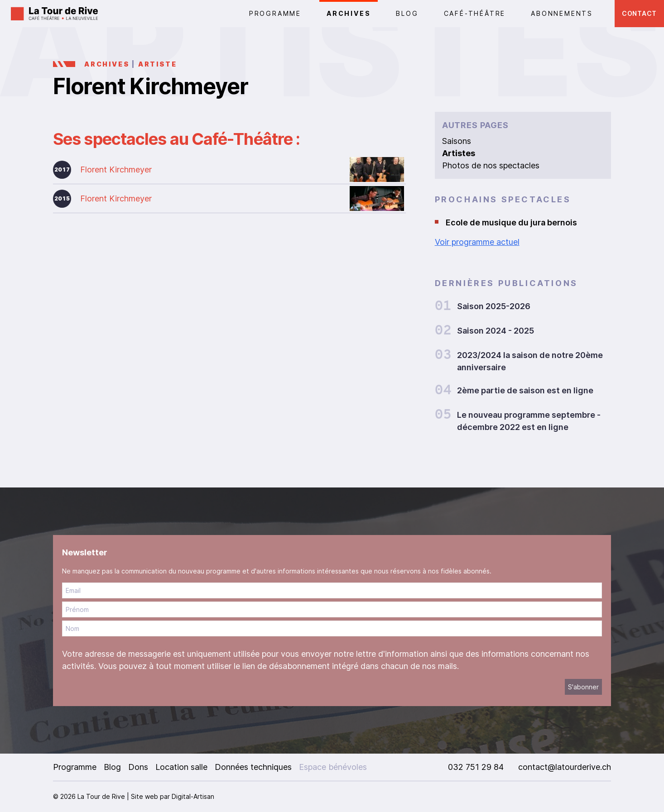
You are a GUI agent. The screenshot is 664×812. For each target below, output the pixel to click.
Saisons (457, 141)
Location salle (181, 767)
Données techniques (253, 767)
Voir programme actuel (477, 242)
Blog (407, 13)
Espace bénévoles (333, 767)
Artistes (459, 153)
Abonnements (562, 13)
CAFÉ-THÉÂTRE (475, 13)
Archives (349, 13)
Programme (75, 767)
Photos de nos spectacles (491, 165)
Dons (138, 767)
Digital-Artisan (193, 796)
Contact (639, 13)
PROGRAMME (275, 13)
